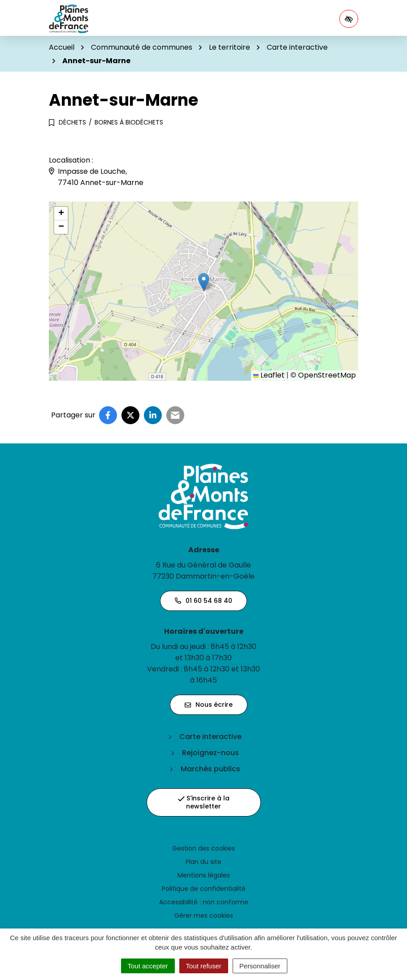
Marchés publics (210, 769)
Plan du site (203, 862)
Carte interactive (210, 737)
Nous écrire (209, 705)
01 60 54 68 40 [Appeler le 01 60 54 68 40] (203, 601)
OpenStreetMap (327, 375)
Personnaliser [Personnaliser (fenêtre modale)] (260, 966)
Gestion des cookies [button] (203, 848)
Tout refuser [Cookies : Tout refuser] (204, 966)
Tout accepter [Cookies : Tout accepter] (148, 966)
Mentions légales (204, 875)
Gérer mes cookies (204, 916)
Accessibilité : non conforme (204, 902)
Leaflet (269, 375)
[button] (204, 282)
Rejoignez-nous (210, 753)
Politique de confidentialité (204, 889)
